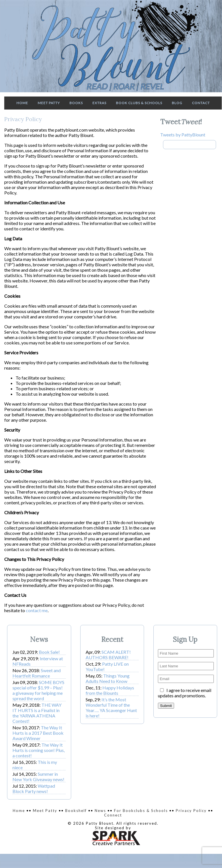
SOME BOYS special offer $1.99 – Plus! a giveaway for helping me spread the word (38, 690)
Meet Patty (49, 103)
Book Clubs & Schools (139, 103)
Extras (99, 103)
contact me (37, 610)
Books (76, 103)
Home (22, 103)
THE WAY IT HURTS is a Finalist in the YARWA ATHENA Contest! (37, 713)
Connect (113, 815)
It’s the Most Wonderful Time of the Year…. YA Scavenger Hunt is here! (111, 708)
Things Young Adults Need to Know (108, 678)
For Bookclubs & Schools (141, 811)
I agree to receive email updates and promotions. (185, 693)
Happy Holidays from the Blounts (110, 690)
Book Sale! (49, 652)
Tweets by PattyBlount (183, 135)
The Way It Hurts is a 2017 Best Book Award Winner (38, 733)
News (100, 811)
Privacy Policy (191, 811)
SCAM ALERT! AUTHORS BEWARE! (108, 655)
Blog (177, 103)
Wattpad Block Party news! (34, 788)
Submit (166, 706)
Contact (201, 103)
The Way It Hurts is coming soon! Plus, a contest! (39, 750)
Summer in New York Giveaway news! (38, 777)
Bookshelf (76, 811)
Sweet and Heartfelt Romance (37, 673)
